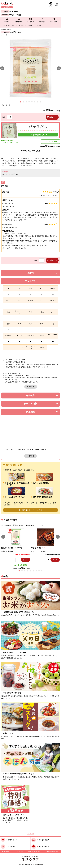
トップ (3, 26)
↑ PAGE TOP (30, 834)
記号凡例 (5, 186)
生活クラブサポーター (10, 228)
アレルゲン (33, 282)
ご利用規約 (6, 851)
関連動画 (34, 412)
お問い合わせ (19, 851)
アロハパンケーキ (8, 207)
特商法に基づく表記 (35, 851)
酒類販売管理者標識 (52, 851)
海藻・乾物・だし (13, 26)
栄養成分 (35, 396)
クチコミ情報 (34, 404)
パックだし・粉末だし (27, 26)
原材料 (35, 274)
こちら (16, 143)
